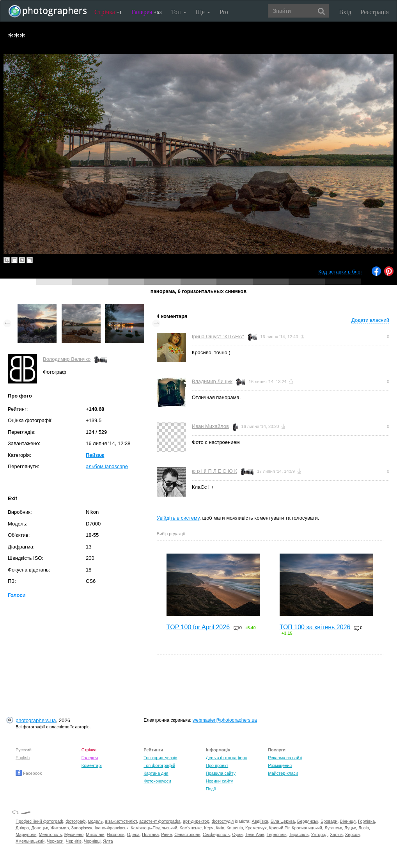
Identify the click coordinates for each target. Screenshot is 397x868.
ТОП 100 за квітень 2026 (315, 627)
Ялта (108, 841)
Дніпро (22, 828)
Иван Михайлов (210, 426)
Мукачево (74, 834)
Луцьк (350, 828)
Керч (209, 828)
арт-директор (196, 821)
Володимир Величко (67, 359)
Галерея (147, 12)
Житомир (59, 828)
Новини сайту (220, 781)
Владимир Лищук (212, 381)
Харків (336, 834)
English (23, 758)
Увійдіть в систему (178, 518)
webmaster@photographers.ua (225, 720)
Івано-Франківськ (112, 828)
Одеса (133, 834)
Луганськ (333, 828)
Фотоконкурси (157, 781)
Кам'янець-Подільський (154, 828)
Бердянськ (308, 821)
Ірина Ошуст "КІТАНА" (218, 336)
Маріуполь (26, 834)
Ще (203, 12)
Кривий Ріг (279, 828)
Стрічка (108, 12)
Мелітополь (51, 834)
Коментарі (92, 765)
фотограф (75, 821)
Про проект (217, 765)
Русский (24, 750)
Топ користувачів (160, 758)
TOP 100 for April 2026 (198, 627)
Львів (364, 828)
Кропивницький (307, 828)
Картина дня (156, 773)
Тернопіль (277, 834)
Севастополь (187, 834)
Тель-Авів (254, 834)
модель (96, 821)
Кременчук (256, 828)
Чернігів (74, 841)
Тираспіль (299, 834)
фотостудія (223, 821)
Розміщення (280, 765)
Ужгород (319, 834)
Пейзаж (95, 455)
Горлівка (366, 821)
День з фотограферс (227, 758)
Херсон (352, 834)
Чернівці (92, 841)
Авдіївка (260, 821)
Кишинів (235, 828)
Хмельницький (30, 841)
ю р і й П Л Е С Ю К (214, 471)
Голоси (17, 595)
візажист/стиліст (121, 821)
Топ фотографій (159, 765)
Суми (237, 834)
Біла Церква (283, 821)
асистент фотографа (160, 821)
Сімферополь (216, 834)
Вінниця (348, 821)
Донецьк (40, 828)
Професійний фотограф (39, 821)
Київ (220, 828)
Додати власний (370, 320)
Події (211, 789)
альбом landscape (107, 466)
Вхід (345, 12)
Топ (178, 12)
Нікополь (116, 834)
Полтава (150, 834)
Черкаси (55, 841)
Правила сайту (221, 773)
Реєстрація (375, 12)
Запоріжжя (82, 828)
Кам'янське (191, 828)
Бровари (329, 821)
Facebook (29, 773)
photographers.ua (36, 720)
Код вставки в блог (340, 272)
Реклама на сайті (285, 758)
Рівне (167, 834)
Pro (224, 12)
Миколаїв (95, 834)
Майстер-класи (283, 773)
